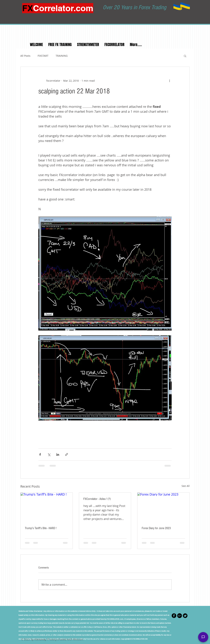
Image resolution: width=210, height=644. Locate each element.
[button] (185, 56)
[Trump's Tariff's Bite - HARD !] (47, 507)
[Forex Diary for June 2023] (163, 507)
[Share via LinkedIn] (58, 454)
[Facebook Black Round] (174, 616)
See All (186, 486)
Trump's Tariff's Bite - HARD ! (41, 528)
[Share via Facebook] (40, 454)
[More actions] (169, 81)
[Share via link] (67, 454)
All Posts (25, 56)
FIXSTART (43, 56)
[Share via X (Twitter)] (49, 454)
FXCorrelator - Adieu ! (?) (97, 499)
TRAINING (62, 56)
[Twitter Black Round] (185, 616)
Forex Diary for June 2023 (156, 528)
